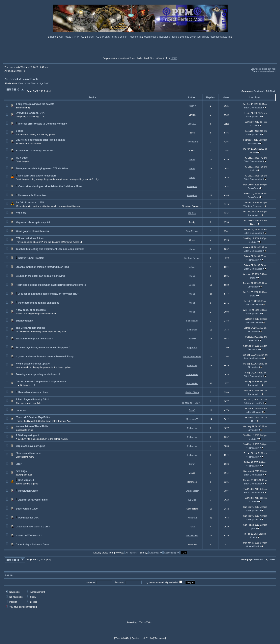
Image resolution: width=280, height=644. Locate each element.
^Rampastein (253, 117)
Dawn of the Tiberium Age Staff (33, 83)
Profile (174, 37)
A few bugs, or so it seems (31, 310)
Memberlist (136, 37)
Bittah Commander (253, 108)
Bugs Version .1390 (27, 509)
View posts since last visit (263, 69)
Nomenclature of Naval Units (32, 426)
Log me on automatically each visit (161, 582)
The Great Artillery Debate (30, 328)
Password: (120, 582)
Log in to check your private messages (201, 37)
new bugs (21, 471)
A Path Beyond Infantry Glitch (33, 399)
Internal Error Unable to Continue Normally (42, 124)
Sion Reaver (192, 231)
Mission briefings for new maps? (34, 339)
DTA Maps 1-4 (26, 480)
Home (54, 37)
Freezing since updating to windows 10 (38, 374)
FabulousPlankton (192, 357)
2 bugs (20, 131)
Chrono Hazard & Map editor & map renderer (41, 382)
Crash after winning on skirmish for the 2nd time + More (50, 186)
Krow (253, 537)
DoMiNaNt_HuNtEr (192, 403)
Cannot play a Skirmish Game (32, 545)
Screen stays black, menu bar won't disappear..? (43, 348)
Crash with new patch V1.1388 (33, 527)
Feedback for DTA (28, 518)
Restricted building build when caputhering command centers (51, 285)
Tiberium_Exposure (253, 206)
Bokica (192, 285)
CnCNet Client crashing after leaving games (40, 140)
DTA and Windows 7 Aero (30, 238)
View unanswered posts (264, 71)
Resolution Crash (28, 491)
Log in (227, 37)
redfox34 (192, 267)
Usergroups (151, 37)
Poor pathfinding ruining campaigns (39, 303)
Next (272, 91)
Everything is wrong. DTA (30, 113)
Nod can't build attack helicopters (37, 176)
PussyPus (253, 143)
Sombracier (192, 383)
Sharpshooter (192, 491)
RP (253, 421)
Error (19, 464)
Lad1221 (192, 124)
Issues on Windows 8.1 (29, 536)
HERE (174, 58)
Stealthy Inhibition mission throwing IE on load (42, 267)
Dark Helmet (192, 536)
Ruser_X (192, 106)
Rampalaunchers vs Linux (33, 392)
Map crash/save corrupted (30, 446)
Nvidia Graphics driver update (33, 364)
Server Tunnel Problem (31, 258)
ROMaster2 (192, 142)
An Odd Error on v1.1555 (30, 203)
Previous (258, 91)
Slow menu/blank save (28, 453)
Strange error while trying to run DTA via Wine (42, 169)
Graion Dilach (192, 392)
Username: (90, 582)
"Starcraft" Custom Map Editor (33, 417)
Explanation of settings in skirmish (35, 151)
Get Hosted (66, 37)
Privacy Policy (110, 37)
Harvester (21, 410)
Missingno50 (192, 419)
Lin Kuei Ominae (192, 258)
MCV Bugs (22, 158)
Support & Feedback (22, 79)
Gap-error (192, 348)
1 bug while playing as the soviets (35, 104)
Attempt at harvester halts (33, 500)
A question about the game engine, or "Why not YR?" (48, 294)
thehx (192, 160)
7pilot (192, 527)
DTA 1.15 (21, 213)
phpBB (139, 622)
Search (124, 37)
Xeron (192, 464)
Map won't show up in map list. (33, 222)
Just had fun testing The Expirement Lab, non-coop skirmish (50, 249)
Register (164, 37)
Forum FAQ (94, 37)
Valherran (192, 518)
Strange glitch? (24, 321)
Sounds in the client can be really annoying (40, 276)
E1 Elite (192, 213)
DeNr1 (192, 410)
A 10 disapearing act (27, 435)
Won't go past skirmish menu (32, 231)
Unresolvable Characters (32, 195)
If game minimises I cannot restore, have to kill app (45, 357)
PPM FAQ (80, 37)
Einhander (253, 287)
